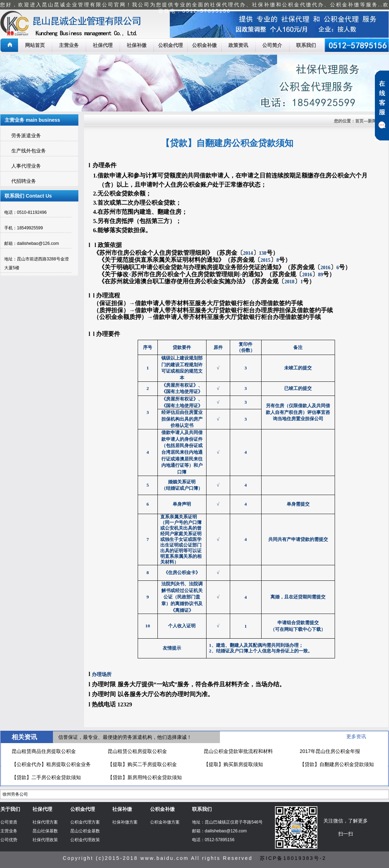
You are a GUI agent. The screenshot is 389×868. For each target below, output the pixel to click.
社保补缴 (137, 45)
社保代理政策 (45, 840)
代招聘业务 (24, 181)
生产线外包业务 (29, 151)
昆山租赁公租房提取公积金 (137, 751)
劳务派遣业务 (26, 135)
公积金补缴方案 (165, 822)
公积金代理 (170, 45)
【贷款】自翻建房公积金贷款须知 (337, 764)
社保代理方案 (45, 822)
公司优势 (9, 840)
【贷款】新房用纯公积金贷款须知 (145, 777)
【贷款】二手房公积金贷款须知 (46, 777)
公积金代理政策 (85, 840)
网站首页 (35, 45)
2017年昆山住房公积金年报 (330, 751)
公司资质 (9, 822)
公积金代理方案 (85, 822)
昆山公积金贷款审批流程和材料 (238, 751)
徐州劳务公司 (15, 794)
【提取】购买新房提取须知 (233, 764)
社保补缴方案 (125, 822)
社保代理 (103, 45)
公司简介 (272, 45)
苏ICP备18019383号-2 (293, 858)
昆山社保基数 (45, 831)
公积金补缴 (204, 45)
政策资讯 (238, 45)
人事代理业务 (26, 166)
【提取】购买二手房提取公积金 (142, 764)
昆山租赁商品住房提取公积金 (44, 751)
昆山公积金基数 (85, 831)
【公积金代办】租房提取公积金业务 (51, 764)
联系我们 (306, 45)
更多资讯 (356, 736)
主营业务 (69, 45)
